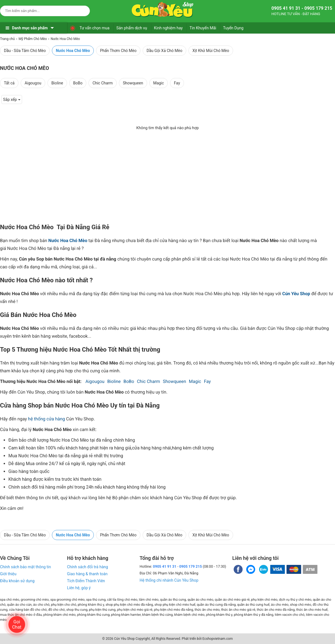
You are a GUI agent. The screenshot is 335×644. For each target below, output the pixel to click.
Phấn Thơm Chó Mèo (118, 51)
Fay (177, 83)
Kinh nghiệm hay (168, 28)
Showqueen (133, 83)
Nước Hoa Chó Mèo (73, 51)
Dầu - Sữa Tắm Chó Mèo (25, 51)
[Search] (82, 10)
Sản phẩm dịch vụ (132, 28)
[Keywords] (39, 11)
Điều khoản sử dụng (17, 581)
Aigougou (33, 83)
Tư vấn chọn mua (94, 28)
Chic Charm (103, 83)
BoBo (78, 83)
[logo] (162, 10)
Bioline (57, 83)
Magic (159, 83)
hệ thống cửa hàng (46, 419)
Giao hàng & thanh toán (87, 574)
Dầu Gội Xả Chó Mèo (164, 51)
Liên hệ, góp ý (79, 588)
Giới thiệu (8, 574)
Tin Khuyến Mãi (203, 28)
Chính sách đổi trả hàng (88, 567)
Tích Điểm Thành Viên (86, 581)
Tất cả (9, 83)
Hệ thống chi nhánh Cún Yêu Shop (169, 580)
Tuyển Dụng (233, 28)
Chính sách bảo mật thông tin (26, 567)
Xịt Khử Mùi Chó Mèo (211, 51)
